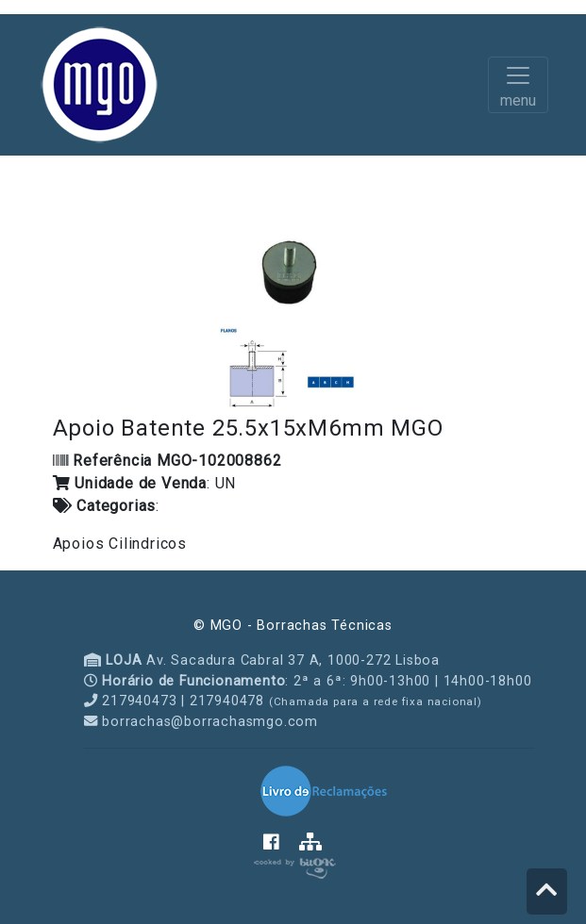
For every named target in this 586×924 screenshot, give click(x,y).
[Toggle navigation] (518, 85)
